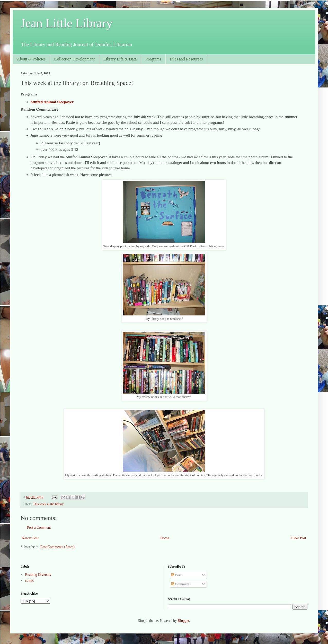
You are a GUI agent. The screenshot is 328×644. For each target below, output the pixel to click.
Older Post (299, 538)
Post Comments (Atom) (57, 547)
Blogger (183, 621)
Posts (177, 575)
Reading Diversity (38, 575)
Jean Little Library (67, 23)
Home (165, 538)
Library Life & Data (120, 59)
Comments (181, 584)
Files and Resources (187, 59)
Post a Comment (39, 528)
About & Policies (31, 59)
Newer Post (30, 538)
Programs (153, 59)
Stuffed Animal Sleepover (52, 102)
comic (30, 581)
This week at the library (48, 504)
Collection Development (74, 59)
